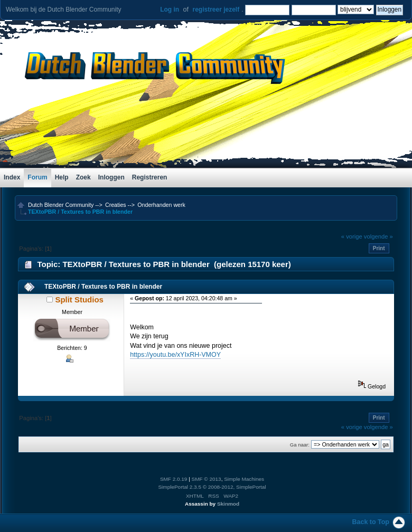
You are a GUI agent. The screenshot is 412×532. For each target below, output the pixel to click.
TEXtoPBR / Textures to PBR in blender (103, 287)
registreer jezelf (216, 9)
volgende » (378, 236)
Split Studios (79, 300)
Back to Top (371, 522)
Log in (170, 9)
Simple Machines (244, 479)
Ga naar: (300, 445)
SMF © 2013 (207, 479)
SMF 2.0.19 (174, 479)
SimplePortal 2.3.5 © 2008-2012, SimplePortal (212, 487)
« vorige (352, 236)
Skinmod (228, 504)
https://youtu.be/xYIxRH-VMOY (175, 355)
